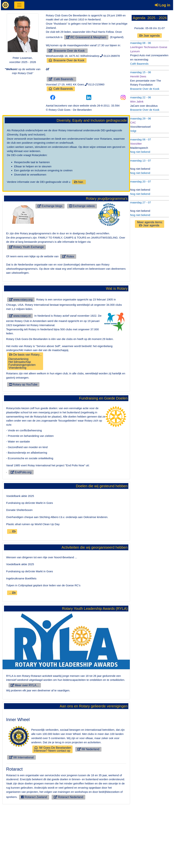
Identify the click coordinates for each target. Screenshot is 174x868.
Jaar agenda (149, 36)
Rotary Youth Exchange (26, 246)
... (12, 592)
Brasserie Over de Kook (67, 51)
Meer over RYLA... (23, 745)
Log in (163, 5)
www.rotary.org (21, 299)
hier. (78, 181)
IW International (21, 817)
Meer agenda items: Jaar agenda (150, 222)
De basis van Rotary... (25, 360)
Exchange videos (82, 205)
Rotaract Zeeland (22, 857)
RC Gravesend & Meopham (86, 37)
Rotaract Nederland (56, 857)
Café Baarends (62, 79)
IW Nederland (88, 809)
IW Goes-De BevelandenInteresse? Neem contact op (52, 809)
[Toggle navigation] (19, 5)
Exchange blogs (50, 205)
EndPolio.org (20, 532)
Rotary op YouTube (23, 383)
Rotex (68, 256)
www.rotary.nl (20, 315)
